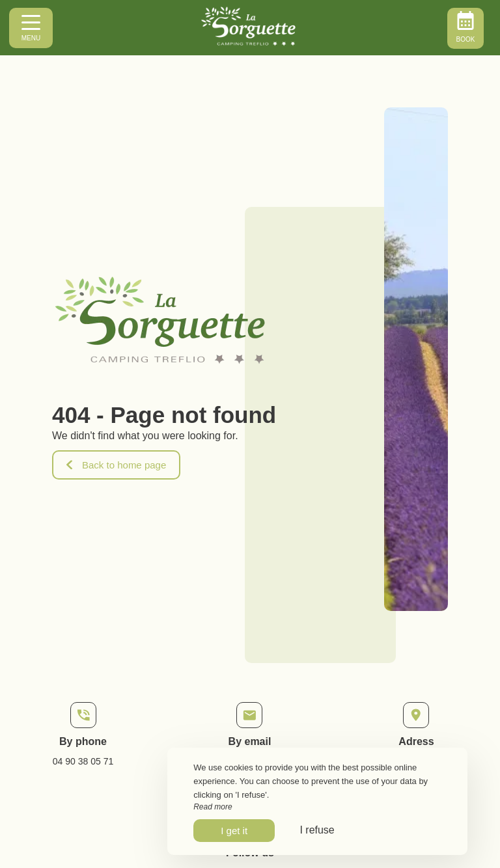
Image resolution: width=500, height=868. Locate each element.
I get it (234, 831)
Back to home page (116, 465)
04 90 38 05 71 (83, 761)
